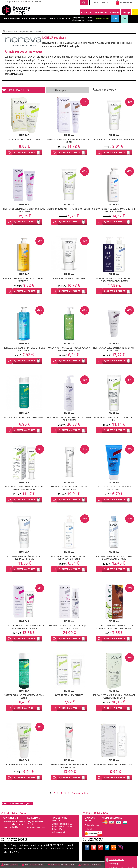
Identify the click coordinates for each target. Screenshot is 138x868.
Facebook (88, 848)
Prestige (126, 12)
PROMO (115, 12)
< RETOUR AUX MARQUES (18, 804)
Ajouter (25, 152)
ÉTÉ (135, 12)
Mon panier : (117, 860)
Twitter (108, 848)
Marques (87, 12)
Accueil (4, 31)
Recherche (84, 3)
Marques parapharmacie (21, 32)
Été (125, 19)
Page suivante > (80, 793)
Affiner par (60, 90)
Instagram (121, 848)
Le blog (114, 848)
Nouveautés (101, 12)
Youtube (95, 848)
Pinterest (101, 848)
